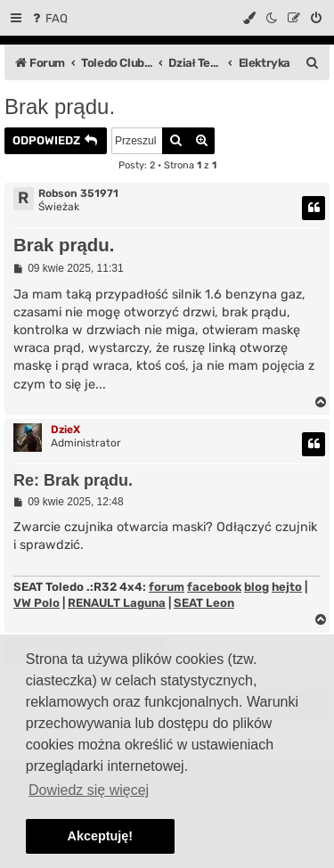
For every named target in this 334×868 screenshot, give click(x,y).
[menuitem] (49, 18)
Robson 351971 (78, 193)
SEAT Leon (204, 603)
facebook (214, 587)
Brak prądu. (60, 106)
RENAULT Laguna (117, 603)
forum (167, 587)
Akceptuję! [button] (101, 836)
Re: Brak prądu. (73, 480)
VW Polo (37, 603)
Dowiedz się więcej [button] (89, 790)
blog (257, 587)
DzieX (65, 430)
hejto (287, 587)
